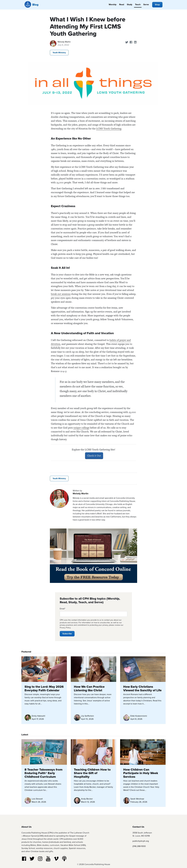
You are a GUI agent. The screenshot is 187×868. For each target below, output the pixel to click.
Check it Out (94, 456)
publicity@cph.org (141, 841)
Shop (157, 5)
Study (130, 4)
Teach (138, 4)
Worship (113, 4)
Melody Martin (64, 42)
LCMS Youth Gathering (109, 129)
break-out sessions (61, 294)
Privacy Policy (65, 628)
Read (122, 4)
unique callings (81, 428)
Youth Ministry (59, 53)
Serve (146, 4)
